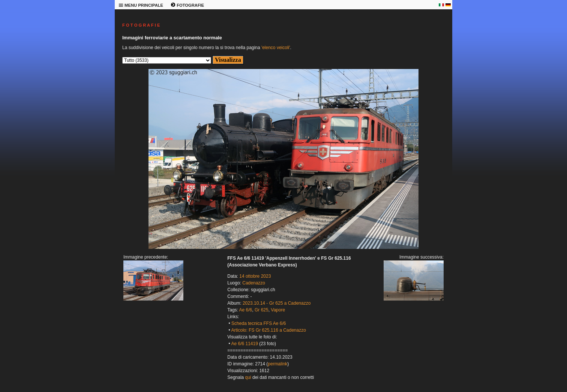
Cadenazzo (254, 283)
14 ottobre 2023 (255, 276)
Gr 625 (262, 310)
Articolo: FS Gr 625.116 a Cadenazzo (268, 330)
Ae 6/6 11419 (244, 344)
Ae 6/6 (246, 310)
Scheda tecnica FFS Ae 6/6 (259, 323)
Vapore (278, 310)
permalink (277, 364)
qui (248, 377)
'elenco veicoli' (276, 48)
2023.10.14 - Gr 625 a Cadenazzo (277, 303)
